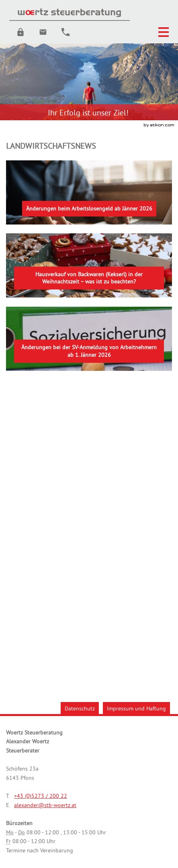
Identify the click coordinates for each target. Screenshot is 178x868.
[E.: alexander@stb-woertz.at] (43, 32)
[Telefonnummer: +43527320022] (41, 796)
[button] (20, 32)
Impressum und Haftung (136, 708)
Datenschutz (80, 708)
